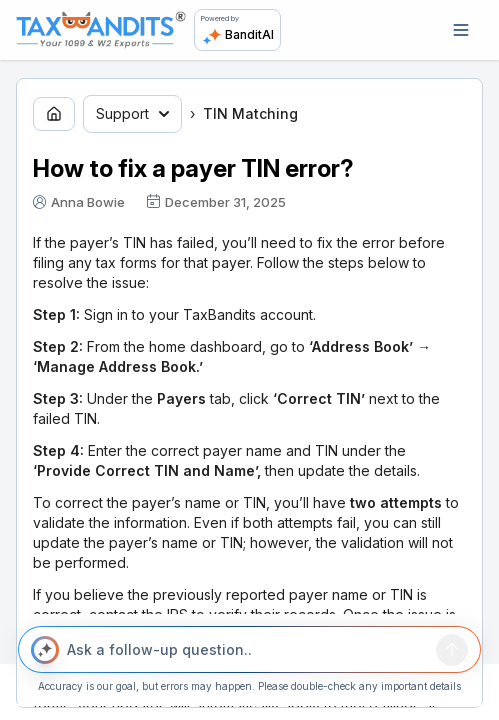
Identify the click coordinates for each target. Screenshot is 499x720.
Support (132, 113)
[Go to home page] (54, 114)
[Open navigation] (461, 30)
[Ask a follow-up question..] (247, 650)
